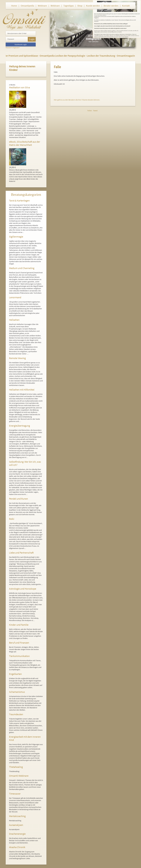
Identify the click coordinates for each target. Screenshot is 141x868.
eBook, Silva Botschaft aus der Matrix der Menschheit (25, 143)
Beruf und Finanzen (19, 643)
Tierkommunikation (19, 656)
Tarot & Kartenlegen (19, 201)
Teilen (90, 111)
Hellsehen (14, 320)
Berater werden (111, 6)
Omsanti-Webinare (19, 776)
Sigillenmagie (16, 237)
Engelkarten (15, 674)
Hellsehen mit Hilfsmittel (22, 390)
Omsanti (24, 19)
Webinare (42, 6)
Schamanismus (17, 692)
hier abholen (94, 41)
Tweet (95, 111)
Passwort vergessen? (13, 48)
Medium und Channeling (22, 268)
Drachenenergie (17, 834)
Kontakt (126, 6)
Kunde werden (93, 6)
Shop (80, 6)
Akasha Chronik (17, 847)
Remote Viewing (17, 358)
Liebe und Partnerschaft (21, 553)
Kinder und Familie (19, 625)
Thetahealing (16, 767)
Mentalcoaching (17, 816)
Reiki (12, 519)
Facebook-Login (21, 44)
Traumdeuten (16, 714)
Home (14, 6)
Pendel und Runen (19, 499)
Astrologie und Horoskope (23, 589)
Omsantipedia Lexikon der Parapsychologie (64, 56)
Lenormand (15, 297)
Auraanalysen (16, 825)
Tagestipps (69, 6)
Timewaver (15, 794)
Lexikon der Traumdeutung (102, 56)
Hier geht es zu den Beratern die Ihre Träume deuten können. (77, 100)
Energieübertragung (19, 426)
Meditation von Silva (19, 87)
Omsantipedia (27, 6)
